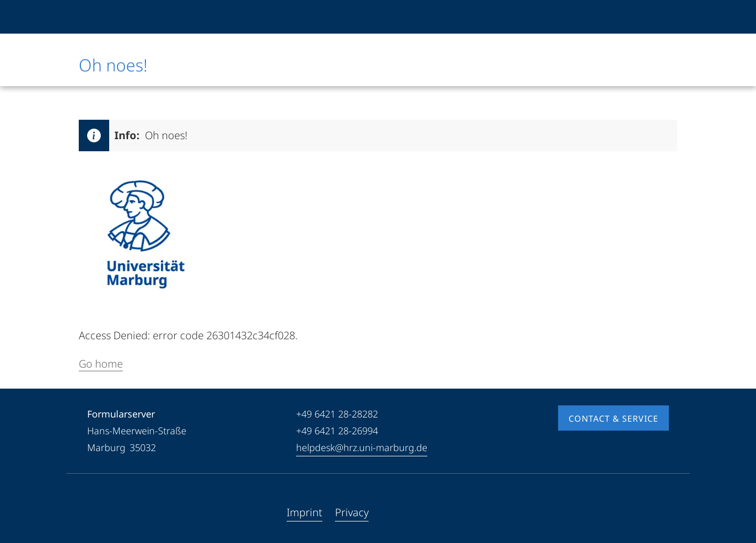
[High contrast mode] (660, 17)
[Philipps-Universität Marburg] (114, 17)
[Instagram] (129, 513)
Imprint (304, 512)
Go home (101, 364)
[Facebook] (96, 513)
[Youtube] (112, 513)
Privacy (352, 512)
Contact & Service (613, 419)
